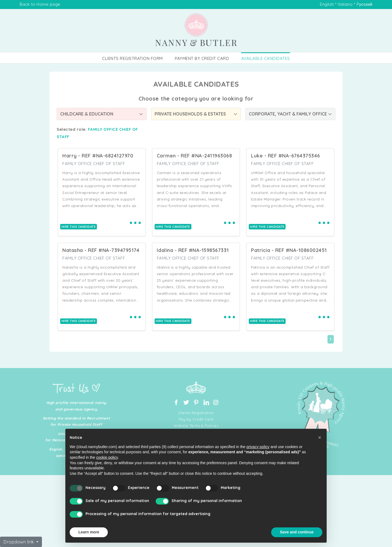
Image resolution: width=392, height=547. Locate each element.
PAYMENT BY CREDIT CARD (202, 58)
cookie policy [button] (107, 457)
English (327, 4)
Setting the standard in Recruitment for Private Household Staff (76, 421)
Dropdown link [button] (19, 542)
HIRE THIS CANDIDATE (79, 227)
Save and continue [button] (297, 532)
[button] (320, 437)
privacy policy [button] (258, 447)
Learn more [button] (89, 532)
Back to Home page (40, 4)
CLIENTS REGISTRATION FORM (132, 58)
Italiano (345, 4)
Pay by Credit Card (196, 419)
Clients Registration (196, 413)
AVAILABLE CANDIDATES (266, 58)
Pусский (365, 4)
